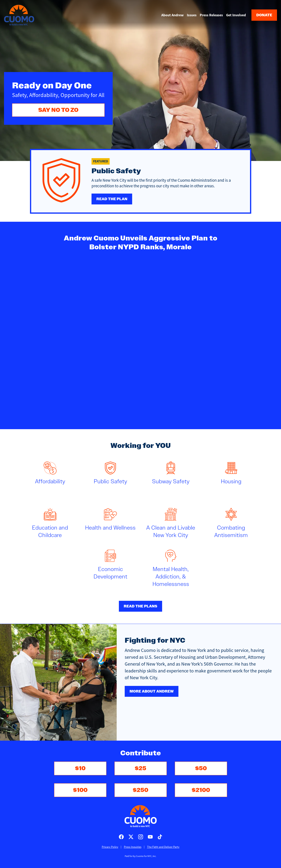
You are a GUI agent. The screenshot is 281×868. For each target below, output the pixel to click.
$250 (140, 790)
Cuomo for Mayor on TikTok (160, 837)
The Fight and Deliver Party (163, 847)
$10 (80, 768)
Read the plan (112, 199)
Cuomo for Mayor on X (131, 837)
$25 (140, 768)
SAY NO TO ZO (58, 110)
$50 (201, 768)
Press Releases (211, 15)
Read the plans (140, 606)
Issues (192, 15)
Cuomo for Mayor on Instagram (141, 837)
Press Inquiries (133, 847)
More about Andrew (152, 691)
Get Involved (236, 15)
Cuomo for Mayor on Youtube (150, 837)
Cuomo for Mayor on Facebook (121, 837)
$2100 (201, 790)
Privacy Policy (110, 847)
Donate (264, 15)
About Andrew (172, 15)
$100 (80, 790)
